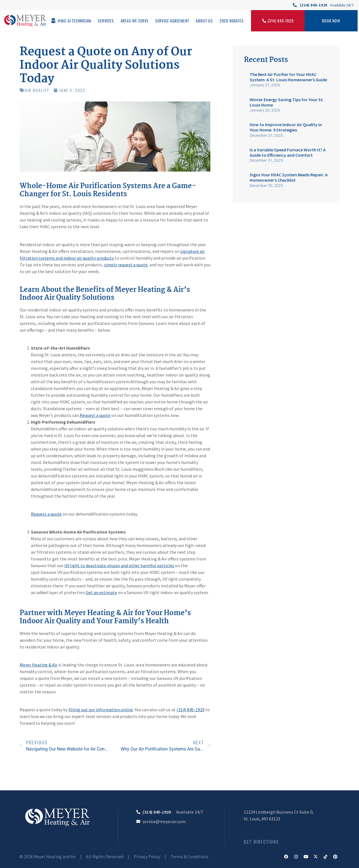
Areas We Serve (135, 21)
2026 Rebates (232, 21)
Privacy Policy (147, 857)
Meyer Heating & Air (39, 665)
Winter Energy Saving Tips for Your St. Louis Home (287, 102)
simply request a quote (126, 265)
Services (106, 21)
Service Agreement (172, 21)
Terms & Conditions (189, 857)
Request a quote (95, 415)
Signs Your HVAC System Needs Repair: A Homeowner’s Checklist (289, 177)
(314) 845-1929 (190, 710)
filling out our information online (101, 710)
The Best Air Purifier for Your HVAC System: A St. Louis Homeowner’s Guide (288, 77)
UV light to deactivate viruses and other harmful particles (119, 565)
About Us (204, 21)
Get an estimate (101, 592)
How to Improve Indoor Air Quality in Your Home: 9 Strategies (286, 127)
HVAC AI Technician (74, 21)
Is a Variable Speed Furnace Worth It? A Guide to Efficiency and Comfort (288, 152)
